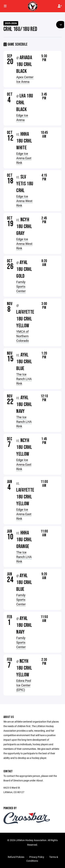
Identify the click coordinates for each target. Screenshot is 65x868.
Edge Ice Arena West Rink (24, 201)
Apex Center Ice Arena (25, 79)
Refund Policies (16, 857)
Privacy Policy (37, 857)
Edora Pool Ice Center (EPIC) (24, 685)
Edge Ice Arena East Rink (24, 158)
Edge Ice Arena (22, 118)
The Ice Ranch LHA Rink (24, 379)
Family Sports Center (21, 286)
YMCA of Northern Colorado (23, 336)
